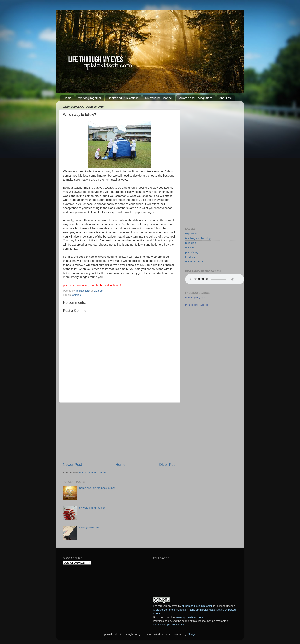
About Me (226, 98)
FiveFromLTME (194, 261)
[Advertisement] (120, 432)
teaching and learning (198, 238)
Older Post (168, 464)
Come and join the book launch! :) (99, 488)
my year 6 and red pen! (93, 508)
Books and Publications (123, 98)
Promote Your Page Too (197, 305)
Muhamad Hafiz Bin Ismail (197, 606)
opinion (77, 295)
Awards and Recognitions (196, 98)
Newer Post (72, 464)
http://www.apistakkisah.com (170, 625)
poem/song (192, 252)
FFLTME (190, 257)
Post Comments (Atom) (93, 472)
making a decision (89, 527)
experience (192, 234)
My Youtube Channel (159, 98)
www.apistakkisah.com (190, 617)
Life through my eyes (195, 298)
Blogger (192, 634)
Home (68, 98)
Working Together (90, 98)
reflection (191, 243)
